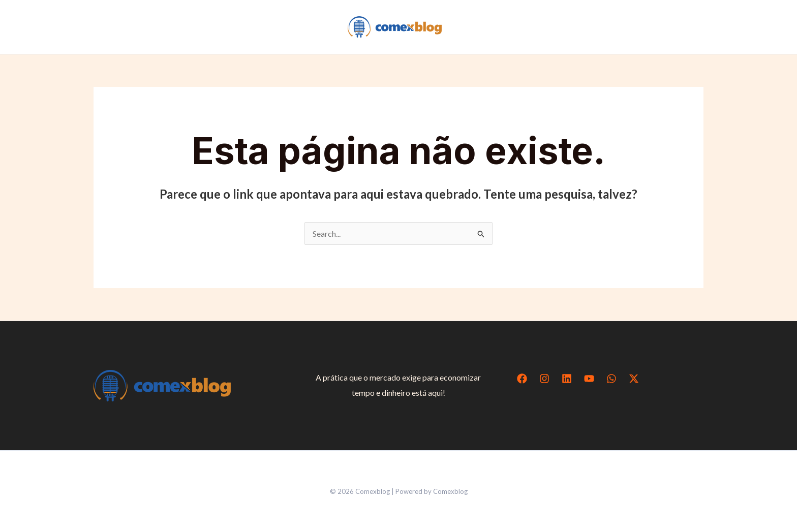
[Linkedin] (567, 379)
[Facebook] (522, 379)
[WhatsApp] (611, 379)
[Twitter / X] (634, 379)
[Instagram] (544, 379)
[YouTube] (589, 379)
